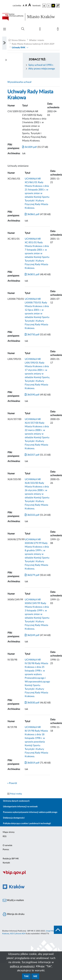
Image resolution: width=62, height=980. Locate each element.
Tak (26, 976)
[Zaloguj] (58, 30)
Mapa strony (9, 832)
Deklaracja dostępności (14, 818)
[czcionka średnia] (26, 6)
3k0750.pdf (32, 335)
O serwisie (7, 845)
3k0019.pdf (32, 763)
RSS (5, 836)
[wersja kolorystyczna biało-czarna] (49, 6)
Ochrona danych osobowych (16, 801)
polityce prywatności (22, 966)
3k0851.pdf (32, 274)
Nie (35, 976)
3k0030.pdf (32, 703)
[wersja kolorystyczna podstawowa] (44, 6)
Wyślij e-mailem (13, 900)
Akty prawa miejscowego (42, 69)
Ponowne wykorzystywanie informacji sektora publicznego (30, 812)
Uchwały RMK (18, 48)
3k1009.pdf (29, 147)
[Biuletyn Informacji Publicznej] (31, 874)
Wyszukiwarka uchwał (19, 82)
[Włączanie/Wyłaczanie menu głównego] (5, 29)
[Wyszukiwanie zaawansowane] (23, 29)
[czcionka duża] (30, 5)
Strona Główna (18, 40)
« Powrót (12, 783)
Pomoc (6, 850)
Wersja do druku (14, 914)
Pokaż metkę (16, 794)
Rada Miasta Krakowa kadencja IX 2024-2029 (33, 44)
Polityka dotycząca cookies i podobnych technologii (27, 824)
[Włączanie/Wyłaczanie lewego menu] (4, 43)
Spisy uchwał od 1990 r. (41, 65)
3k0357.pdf (32, 455)
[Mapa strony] (41, 30)
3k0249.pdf (32, 635)
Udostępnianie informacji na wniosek (20, 807)
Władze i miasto (37, 40)
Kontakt (6, 863)
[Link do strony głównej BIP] (31, 17)
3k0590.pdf (32, 395)
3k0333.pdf (32, 515)
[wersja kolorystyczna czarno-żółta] (53, 6)
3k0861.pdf (32, 214)
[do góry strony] (58, 930)
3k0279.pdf (32, 575)
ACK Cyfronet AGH (18, 934)
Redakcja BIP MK (11, 859)
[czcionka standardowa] (24, 5)
